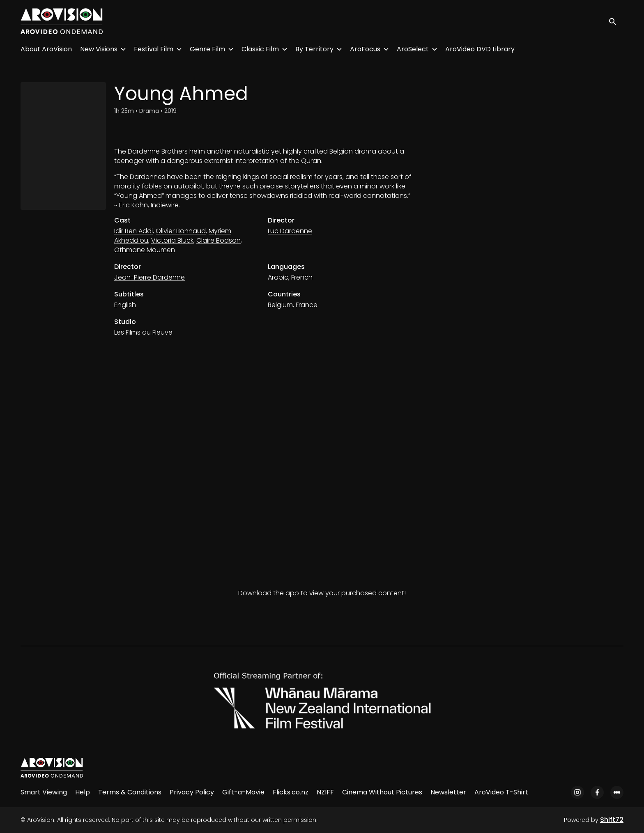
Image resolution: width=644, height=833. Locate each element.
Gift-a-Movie (243, 792)
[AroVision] (52, 768)
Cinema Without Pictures (382, 792)
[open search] (616, 21)
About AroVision (46, 49)
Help (83, 792)
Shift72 (612, 820)
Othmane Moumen (145, 250)
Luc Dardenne (290, 231)
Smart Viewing (44, 792)
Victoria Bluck (172, 240)
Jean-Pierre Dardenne (149, 277)
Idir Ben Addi (133, 231)
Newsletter (448, 792)
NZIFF (325, 792)
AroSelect (413, 49)
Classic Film (260, 49)
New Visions (99, 49)
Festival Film (154, 49)
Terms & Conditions (130, 792)
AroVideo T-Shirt (501, 792)
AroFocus (365, 49)
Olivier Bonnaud (181, 231)
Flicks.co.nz (291, 792)
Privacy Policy (192, 792)
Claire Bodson (218, 240)
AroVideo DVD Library (480, 49)
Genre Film (207, 49)
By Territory (314, 49)
